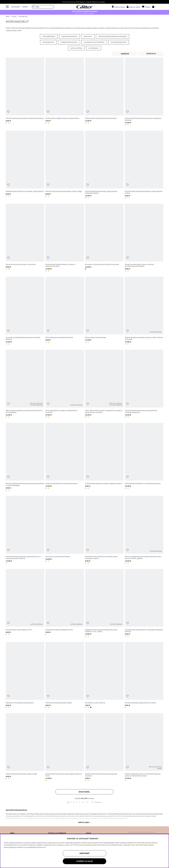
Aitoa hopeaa (76, 48)
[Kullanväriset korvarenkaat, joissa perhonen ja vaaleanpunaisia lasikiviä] (25, 530)
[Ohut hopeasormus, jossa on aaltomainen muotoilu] (65, 384)
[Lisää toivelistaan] (8, 112)
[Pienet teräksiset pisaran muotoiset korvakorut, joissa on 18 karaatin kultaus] (144, 748)
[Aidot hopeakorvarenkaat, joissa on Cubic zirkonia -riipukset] (144, 311)
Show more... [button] (84, 792)
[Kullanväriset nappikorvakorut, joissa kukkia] (65, 92)
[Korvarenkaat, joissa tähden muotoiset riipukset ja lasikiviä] (144, 603)
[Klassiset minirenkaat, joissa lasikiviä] (25, 675)
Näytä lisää (85, 822)
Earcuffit (88, 36)
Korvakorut (23, 16)
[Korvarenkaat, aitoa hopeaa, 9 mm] (25, 603)
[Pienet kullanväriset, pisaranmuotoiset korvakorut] (25, 92)
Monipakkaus (48, 42)
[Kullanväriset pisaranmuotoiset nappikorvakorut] (104, 457)
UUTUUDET (16, 7)
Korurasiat (94, 48)
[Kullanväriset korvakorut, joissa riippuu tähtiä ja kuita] (65, 748)
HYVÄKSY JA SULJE (84, 861)
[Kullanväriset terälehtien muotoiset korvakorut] (144, 457)
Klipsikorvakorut (119, 42)
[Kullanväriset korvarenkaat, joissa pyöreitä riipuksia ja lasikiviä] (144, 384)
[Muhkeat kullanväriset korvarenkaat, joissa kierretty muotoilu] (104, 530)
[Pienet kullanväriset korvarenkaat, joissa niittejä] (65, 165)
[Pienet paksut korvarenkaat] (104, 311)
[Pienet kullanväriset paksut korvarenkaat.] (104, 92)
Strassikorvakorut (69, 42)
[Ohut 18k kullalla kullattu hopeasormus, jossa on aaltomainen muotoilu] (104, 384)
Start (8, 16)
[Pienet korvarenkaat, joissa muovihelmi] (25, 238)
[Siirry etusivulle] (84, 7)
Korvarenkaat (49, 36)
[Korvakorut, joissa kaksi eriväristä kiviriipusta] (104, 238)
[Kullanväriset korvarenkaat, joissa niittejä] (25, 748)
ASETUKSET (84, 853)
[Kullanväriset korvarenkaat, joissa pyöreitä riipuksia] (104, 748)
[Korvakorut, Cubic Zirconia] (104, 675)
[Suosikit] (147, 7)
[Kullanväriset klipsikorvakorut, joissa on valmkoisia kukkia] (65, 238)
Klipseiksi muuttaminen (94, 42)
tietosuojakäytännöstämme (14, 847)
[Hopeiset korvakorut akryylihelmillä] (65, 603)
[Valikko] (8, 7)
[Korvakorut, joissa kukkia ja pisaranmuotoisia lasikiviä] (25, 311)
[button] (134, 7)
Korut (14, 16)
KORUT (25, 7)
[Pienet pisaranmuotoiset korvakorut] (65, 311)
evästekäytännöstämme (36, 847)
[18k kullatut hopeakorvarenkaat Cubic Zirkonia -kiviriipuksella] (25, 384)
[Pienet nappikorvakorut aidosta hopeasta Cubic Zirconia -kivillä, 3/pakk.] (144, 530)
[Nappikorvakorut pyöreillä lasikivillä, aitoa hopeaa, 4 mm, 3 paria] (104, 603)
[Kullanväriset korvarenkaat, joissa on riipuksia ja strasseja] (144, 92)
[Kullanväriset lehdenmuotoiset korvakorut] (65, 457)
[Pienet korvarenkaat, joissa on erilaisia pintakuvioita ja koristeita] (144, 238)
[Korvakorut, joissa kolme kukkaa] (65, 530)
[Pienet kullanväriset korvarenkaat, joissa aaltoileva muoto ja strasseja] (25, 457)
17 (93, 802)
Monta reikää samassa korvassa (113, 36)
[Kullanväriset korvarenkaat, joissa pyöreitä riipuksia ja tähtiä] (104, 165)
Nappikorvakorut (69, 36)
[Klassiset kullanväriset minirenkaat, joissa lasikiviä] (25, 165)
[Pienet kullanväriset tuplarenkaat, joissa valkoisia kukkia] (144, 165)
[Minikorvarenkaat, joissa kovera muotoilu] (144, 675)
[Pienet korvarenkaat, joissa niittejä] (65, 675)
